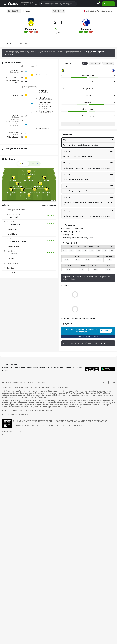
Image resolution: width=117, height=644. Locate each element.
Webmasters (17, 382)
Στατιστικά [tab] (22, 43)
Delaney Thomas (44, 98)
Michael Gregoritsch (29, 175)
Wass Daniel (15, 120)
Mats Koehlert (11, 192)
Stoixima (22, 3)
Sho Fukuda (14, 181)
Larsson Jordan (44, 130)
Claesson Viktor (44, 128)
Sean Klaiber (46, 192)
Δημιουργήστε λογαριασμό (73, 277)
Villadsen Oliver (14, 133)
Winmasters (69, 368)
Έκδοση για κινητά (41, 382)
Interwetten (58, 368)
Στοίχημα (23, 4)
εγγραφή (103, 343)
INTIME (27, 414)
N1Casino (6, 370)
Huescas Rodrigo (45, 113)
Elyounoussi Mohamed (46, 75)
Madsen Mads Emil (45, 107)
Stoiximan (14, 368)
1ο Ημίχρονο (95, 63)
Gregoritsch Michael (13, 78)
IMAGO (20, 414)
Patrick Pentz (29, 198)
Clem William (43, 108)
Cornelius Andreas (45, 102)
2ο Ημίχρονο (108, 63)
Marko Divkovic (44, 181)
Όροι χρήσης (28, 382)
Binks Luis (16, 117)
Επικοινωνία (7, 382)
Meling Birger (43, 91)
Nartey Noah (15, 70)
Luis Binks (22, 192)
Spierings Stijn (15, 115)
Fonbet (42, 368)
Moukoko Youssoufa (45, 100)
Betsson (79, 368)
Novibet (5, 368)
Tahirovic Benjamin (13, 137)
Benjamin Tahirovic (40, 186)
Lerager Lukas (43, 104)
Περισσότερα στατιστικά (88, 124)
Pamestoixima (32, 368)
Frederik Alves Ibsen (34, 192)
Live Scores (34, 4)
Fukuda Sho (16, 95)
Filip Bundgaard (29, 181)
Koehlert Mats (15, 72)
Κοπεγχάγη (86, 29)
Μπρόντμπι (31, 29)
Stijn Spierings (17, 186)
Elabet (22, 368)
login (92, 277)
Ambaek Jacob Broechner (11, 124)
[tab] (35, 164)
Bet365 (49, 368)
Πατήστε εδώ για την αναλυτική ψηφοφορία (78, 318)
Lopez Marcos (43, 92)
